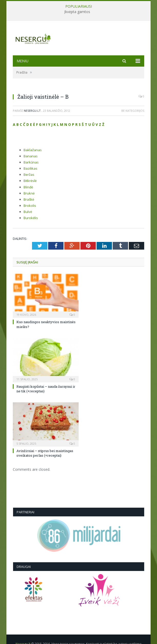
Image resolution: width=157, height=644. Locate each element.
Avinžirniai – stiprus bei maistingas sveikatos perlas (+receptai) (45, 453)
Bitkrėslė (30, 181)
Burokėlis (31, 218)
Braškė (29, 199)
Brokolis (30, 206)
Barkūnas (31, 162)
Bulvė (28, 212)
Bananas (31, 156)
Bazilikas (30, 168)
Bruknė (29, 193)
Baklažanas (33, 150)
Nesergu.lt (32, 111)
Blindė (28, 187)
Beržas (29, 175)
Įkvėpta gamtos (77, 12)
